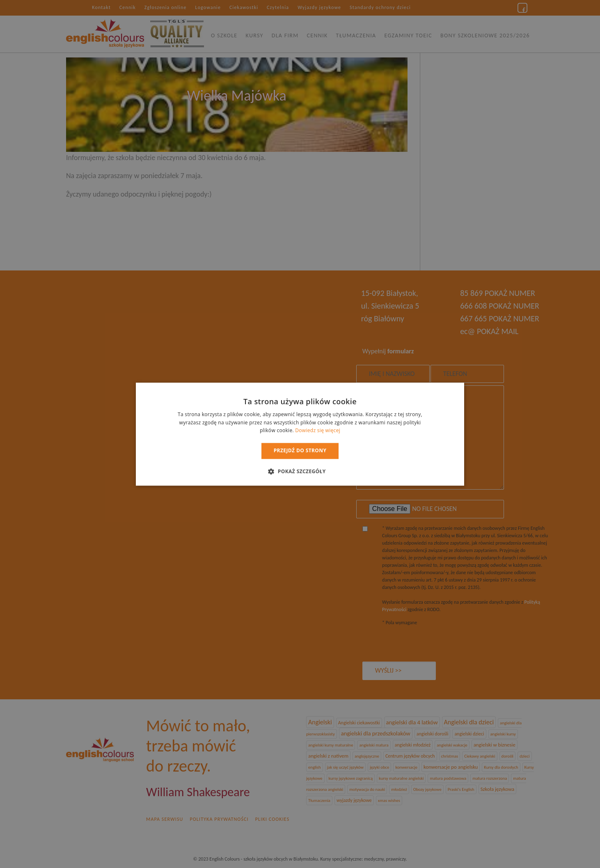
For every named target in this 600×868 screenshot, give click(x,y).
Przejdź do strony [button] (300, 451)
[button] (300, 471)
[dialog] (300, 434)
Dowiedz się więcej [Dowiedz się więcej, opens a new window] (318, 431)
